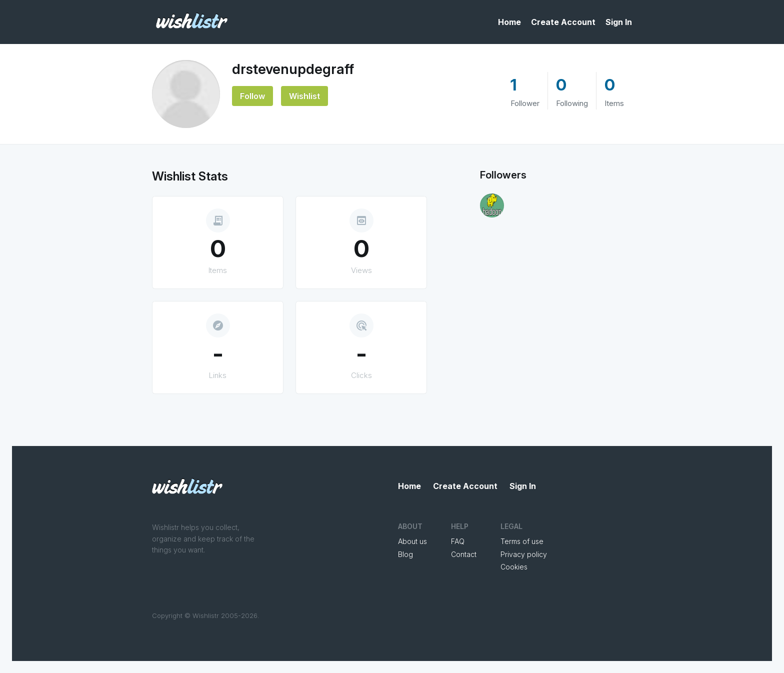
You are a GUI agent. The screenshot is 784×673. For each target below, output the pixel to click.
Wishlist (304, 96)
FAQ (458, 541)
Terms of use (522, 541)
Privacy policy (524, 554)
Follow (252, 96)
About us (412, 541)
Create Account (563, 22)
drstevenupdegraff (293, 69)
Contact (464, 554)
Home (509, 22)
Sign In (619, 22)
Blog (405, 554)
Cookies (514, 567)
